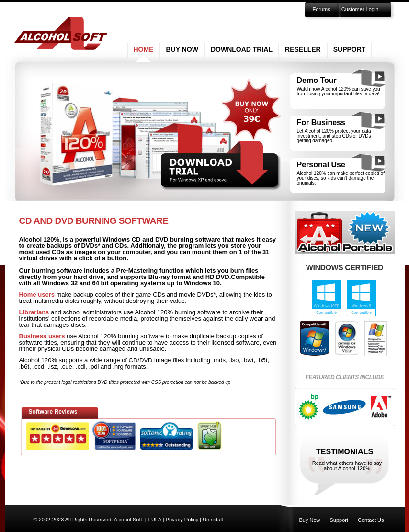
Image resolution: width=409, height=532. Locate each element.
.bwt (248, 360)
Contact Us (371, 520)
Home (144, 49)
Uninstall (213, 520)
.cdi (80, 366)
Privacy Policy (182, 520)
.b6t (24, 366)
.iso (234, 360)
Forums (322, 9)
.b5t (262, 360)
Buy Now (182, 49)
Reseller (303, 49)
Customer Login (360, 9)
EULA (155, 520)
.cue (66, 366)
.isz (53, 366)
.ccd (38, 366)
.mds (219, 360)
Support (350, 49)
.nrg (118, 366)
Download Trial (242, 49)
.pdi (94, 366)
